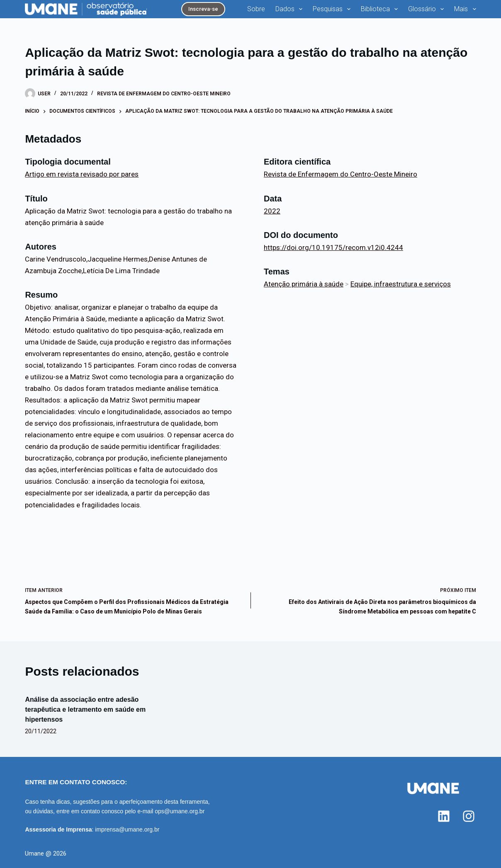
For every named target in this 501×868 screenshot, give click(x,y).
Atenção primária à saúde (304, 284)
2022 (272, 211)
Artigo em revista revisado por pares (82, 174)
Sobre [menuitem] (256, 9)
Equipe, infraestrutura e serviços (401, 284)
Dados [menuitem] (291, 9)
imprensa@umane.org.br (127, 829)
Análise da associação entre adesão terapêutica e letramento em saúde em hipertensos (85, 709)
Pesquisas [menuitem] (333, 9)
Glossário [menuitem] (428, 9)
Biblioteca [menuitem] (381, 9)
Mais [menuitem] (465, 9)
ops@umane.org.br (180, 811)
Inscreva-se (203, 9)
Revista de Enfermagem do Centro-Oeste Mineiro (164, 94)
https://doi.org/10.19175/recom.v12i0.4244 (333, 247)
